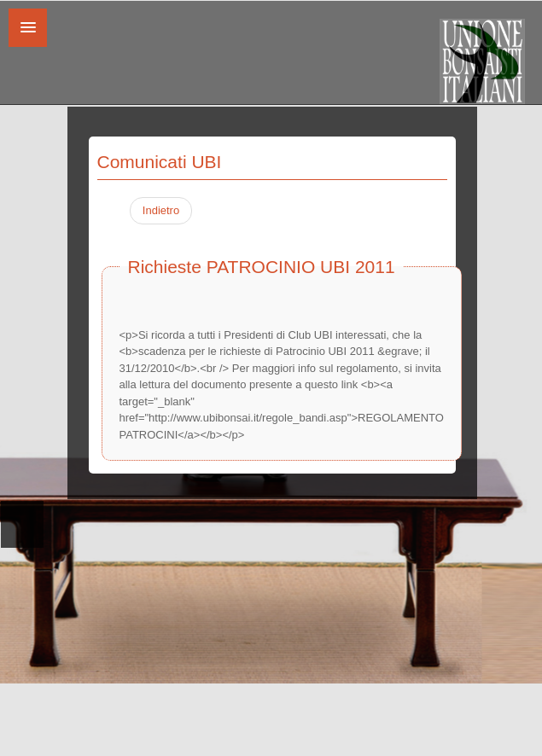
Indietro (161, 210)
